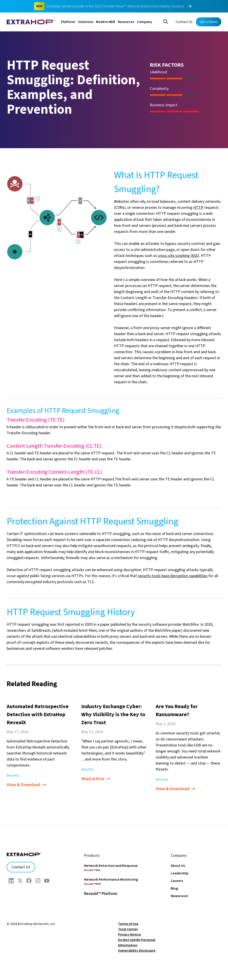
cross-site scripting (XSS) (178, 256)
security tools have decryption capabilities (173, 576)
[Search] (166, 21)
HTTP (198, 208)
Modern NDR (106, 22)
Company (145, 22)
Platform (68, 22)
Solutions (86, 22)
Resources (126, 22)
